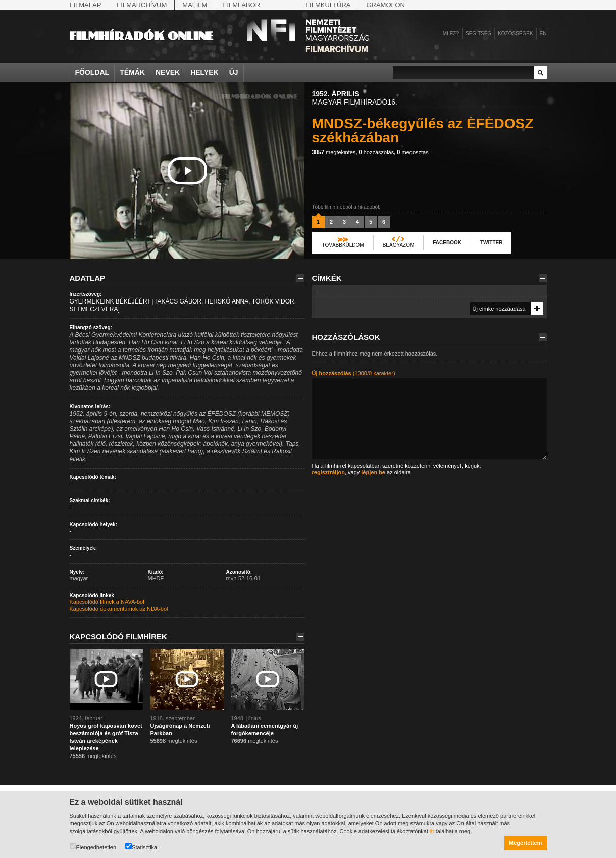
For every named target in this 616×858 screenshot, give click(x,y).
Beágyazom (399, 245)
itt (432, 831)
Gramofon (386, 5)
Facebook (447, 243)
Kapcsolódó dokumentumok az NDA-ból (119, 609)
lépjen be (373, 472)
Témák (132, 72)
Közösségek (515, 34)
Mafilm (195, 5)
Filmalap (86, 5)
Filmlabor (241, 5)
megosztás (413, 152)
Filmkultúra (328, 5)
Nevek (168, 72)
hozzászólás (376, 152)
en (543, 34)
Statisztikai (142, 847)
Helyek (204, 72)
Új (234, 72)
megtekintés (334, 152)
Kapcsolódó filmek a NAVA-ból (107, 602)
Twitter (491, 243)
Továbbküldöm (343, 245)
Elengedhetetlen (93, 847)
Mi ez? (451, 34)
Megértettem (525, 843)
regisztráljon (328, 472)
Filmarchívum (142, 5)
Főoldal (92, 72)
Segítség (478, 34)
